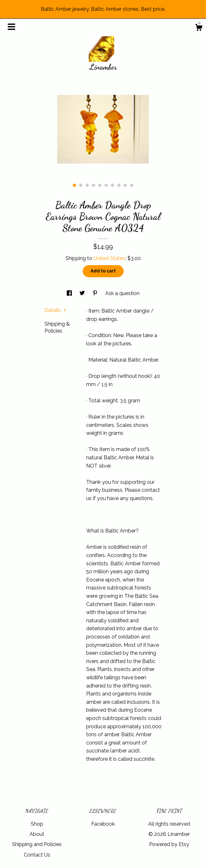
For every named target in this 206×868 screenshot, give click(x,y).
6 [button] (106, 185)
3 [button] (87, 185)
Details (55, 310)
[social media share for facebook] (70, 293)
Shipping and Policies (37, 844)
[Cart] (199, 28)
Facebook (103, 824)
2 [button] (81, 185)
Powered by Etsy (169, 844)
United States (109, 258)
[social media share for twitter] (83, 293)
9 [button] (125, 185)
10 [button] (132, 185)
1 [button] (74, 185)
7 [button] (113, 185)
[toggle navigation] (11, 27)
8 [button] (119, 185)
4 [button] (93, 185)
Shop (37, 824)
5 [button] (100, 185)
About (37, 834)
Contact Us (37, 855)
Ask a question (122, 293)
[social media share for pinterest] (96, 293)
